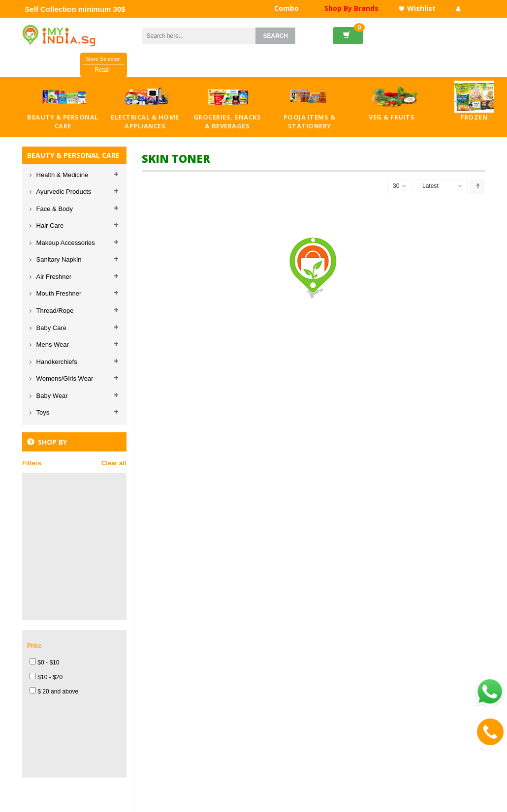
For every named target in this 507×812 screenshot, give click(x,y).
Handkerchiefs (56, 362)
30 (399, 186)
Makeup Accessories (65, 243)
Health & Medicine (61, 175)
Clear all (114, 463)
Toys (42, 412)
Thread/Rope (54, 311)
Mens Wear (52, 345)
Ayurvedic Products (63, 192)
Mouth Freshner (58, 293)
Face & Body (54, 209)
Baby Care (50, 328)
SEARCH (275, 36)
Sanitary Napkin (58, 259)
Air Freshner (53, 277)
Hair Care (49, 226)
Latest (430, 186)
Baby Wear (51, 396)
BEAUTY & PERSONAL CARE (73, 155)
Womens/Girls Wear (64, 378)
